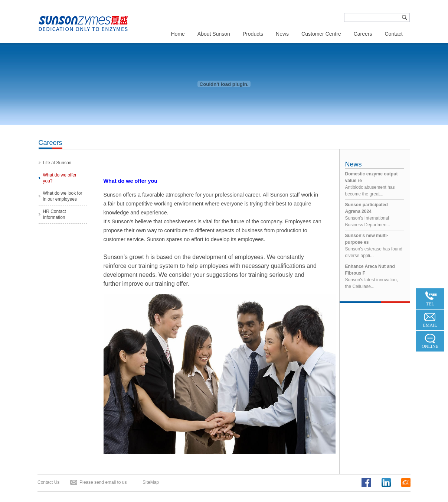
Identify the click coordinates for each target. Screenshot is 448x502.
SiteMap (151, 482)
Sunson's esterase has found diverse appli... (375, 245)
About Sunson (214, 34)
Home (178, 34)
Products (253, 34)
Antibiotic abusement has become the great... (375, 184)
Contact (393, 34)
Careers (363, 34)
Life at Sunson (57, 163)
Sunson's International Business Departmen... (375, 214)
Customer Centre (321, 34)
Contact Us (48, 482)
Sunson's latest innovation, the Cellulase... (375, 276)
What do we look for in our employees (63, 196)
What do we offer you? (60, 178)
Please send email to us (103, 482)
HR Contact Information (55, 214)
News (282, 34)
